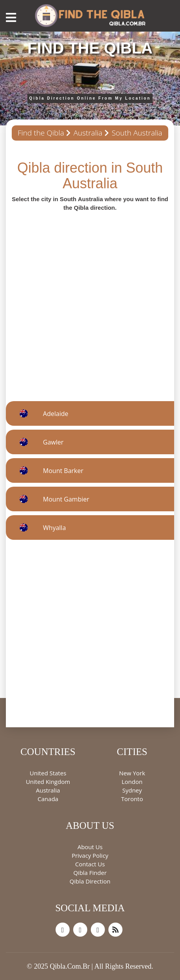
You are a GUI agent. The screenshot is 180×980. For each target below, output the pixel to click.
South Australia (137, 133)
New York (132, 773)
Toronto (132, 799)
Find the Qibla (41, 133)
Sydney (132, 790)
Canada (48, 799)
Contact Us (90, 864)
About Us (90, 847)
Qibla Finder (90, 873)
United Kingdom (48, 782)
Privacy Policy (90, 855)
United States (48, 773)
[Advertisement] (90, 302)
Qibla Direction (90, 881)
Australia (88, 133)
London (132, 782)
